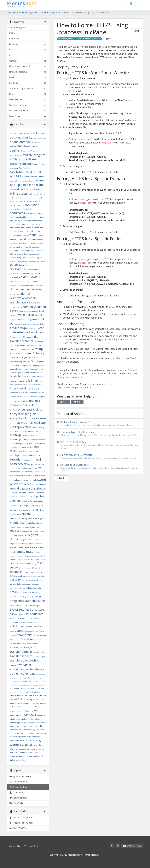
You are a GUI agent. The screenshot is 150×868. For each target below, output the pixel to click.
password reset (20, 484)
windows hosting (28, 719)
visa (12, 699)
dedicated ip (18, 269)
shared (25, 592)
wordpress (24, 723)
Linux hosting (86, 370)
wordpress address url (19, 726)
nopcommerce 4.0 (17, 468)
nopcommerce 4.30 (33, 468)
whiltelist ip (28, 711)
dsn (40, 311)
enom (36, 328)
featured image (16, 337)
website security (39, 703)
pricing (33, 509)
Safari (12, 576)
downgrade (33, 311)
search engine (39, 576)
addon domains (21, 142)
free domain (15, 349)
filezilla (17, 345)
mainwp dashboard (29, 435)
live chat (36, 419)
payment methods (39, 484)
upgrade (41, 688)
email (20, 315)
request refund (33, 559)
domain (35, 281)
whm (37, 710)
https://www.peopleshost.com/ (74, 388)
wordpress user (16, 756)
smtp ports (14, 606)
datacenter (29, 265)
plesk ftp (29, 501)
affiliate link (24, 151)
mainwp (15, 435)
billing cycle (35, 194)
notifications (15, 472)
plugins (36, 501)
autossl (30, 181)
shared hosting (34, 592)
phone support (26, 497)
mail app (40, 423)
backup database (22, 185)
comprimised (37, 221)
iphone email (19, 405)
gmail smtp (19, 365)
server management (34, 584)
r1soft (14, 523)
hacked (40, 372)
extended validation (30, 332)
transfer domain (21, 652)
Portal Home (13, 13)
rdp (41, 523)
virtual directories (25, 695)
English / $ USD (132, 846)
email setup (18, 328)
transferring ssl (39, 656)
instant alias (24, 397)
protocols (33, 518)
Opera (43, 472)
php (35, 496)
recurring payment (33, 527)
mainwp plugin (20, 439)
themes (13, 644)
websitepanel (29, 707)
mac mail (27, 423)
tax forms (40, 631)
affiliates (27, 164)
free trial (31, 349)
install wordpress (22, 388)
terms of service (21, 639)
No (77, 402)
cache (20, 201)
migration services (26, 447)
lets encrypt (29, 409)
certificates (17, 213)
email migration (29, 319)
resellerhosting (30, 563)
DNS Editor (14, 282)
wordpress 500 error (37, 723)
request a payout (24, 556)
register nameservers (30, 540)
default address (33, 269)
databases (17, 265)
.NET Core (22, 133)
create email (15, 247)
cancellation (31, 205)
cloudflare (23, 217)
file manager (28, 337)
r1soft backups (29, 523)
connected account (18, 224)
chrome (39, 213)
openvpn (36, 472)
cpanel (33, 235)
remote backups (35, 544)
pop (19, 505)
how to (26, 377)
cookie (38, 231)
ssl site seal (18, 618)
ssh (12, 614)
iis (29, 380)
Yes (64, 402)
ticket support (33, 644)
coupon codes (22, 235)
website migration (25, 703)
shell (39, 596)
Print (135, 31)
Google (35, 365)
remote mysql (25, 552)
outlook (33, 475)
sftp (20, 592)
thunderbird (22, 644)
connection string (33, 224)
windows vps (15, 723)
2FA (35, 133)
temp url (13, 635)
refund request (21, 535)
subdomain (18, 626)
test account (37, 640)
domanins (24, 311)
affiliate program (34, 155)
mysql (37, 459)
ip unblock (33, 401)
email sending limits (36, 324)
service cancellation (25, 588)
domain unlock (16, 307)
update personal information (25, 688)
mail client (14, 431)
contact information (18, 231)
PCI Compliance (20, 493)
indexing (26, 385)
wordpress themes (18, 752)
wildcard (19, 715)
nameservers (19, 464)
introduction (35, 397)
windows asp (15, 719)
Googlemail (19, 372)
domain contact (16, 286)
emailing (30, 328)
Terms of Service (33, 846)
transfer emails (39, 652)
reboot (13, 527)
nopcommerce (36, 464)
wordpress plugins (22, 745)
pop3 (26, 505)
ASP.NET (16, 176)
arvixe (35, 172)
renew (37, 552)
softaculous (27, 605)
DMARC (33, 277)
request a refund (38, 556)
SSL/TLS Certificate (34, 619)
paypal (14, 488)
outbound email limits (19, 476)
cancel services (16, 205)
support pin (31, 631)
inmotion (41, 385)
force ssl (41, 345)
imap (34, 380)
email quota (23, 324)
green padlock (30, 372)
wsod (41, 756)
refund (36, 531)
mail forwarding (25, 431)
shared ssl (31, 597)
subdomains (31, 627)
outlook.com (19, 480)
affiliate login (35, 151)
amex (36, 164)
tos (17, 648)
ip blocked (21, 401)
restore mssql (29, 572)
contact (64, 352)
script (30, 576)
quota (42, 519)
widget (13, 715)
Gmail (35, 361)
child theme (30, 213)
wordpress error (17, 730)
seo (23, 584)
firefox (28, 345)
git (29, 362)
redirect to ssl (27, 531)
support (20, 631)
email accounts (16, 319)
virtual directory (40, 695)
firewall (34, 345)
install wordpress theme (34, 393)
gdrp (26, 358)
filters (23, 345)
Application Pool (21, 172)
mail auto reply (38, 427)
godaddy (28, 365)
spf (32, 610)
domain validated (34, 307)
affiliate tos (18, 159)
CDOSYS (29, 209)
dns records (24, 282)
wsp (13, 760)
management (21, 444)
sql (36, 610)
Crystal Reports (37, 250)
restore (27, 568)
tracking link (27, 647)
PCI (11, 493)
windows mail (41, 719)
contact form (15, 228)
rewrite (38, 572)
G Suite (37, 353)
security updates (28, 580)
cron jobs (27, 250)
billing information (24, 198)
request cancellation (18, 559)
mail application (21, 427)
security (15, 580)
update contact (26, 681)
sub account (24, 623)
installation (14, 397)
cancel (26, 201)
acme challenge (39, 138)
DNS (42, 277)
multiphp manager (23, 455)
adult (34, 142)
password (39, 480)
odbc (22, 472)
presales (25, 510)
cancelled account (17, 209)
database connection (37, 261)
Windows (30, 715)
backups (25, 189)
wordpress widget (31, 756)
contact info (38, 228)
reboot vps (20, 527)
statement (14, 623)
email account (33, 315)
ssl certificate (34, 614)
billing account (20, 194)
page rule (28, 480)
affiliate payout (16, 155)
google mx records (29, 369)
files (12, 345)
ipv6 (30, 405)
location (43, 419)
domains (15, 311)
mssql (14, 451)
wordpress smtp (23, 749)
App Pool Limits (25, 168)
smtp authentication (31, 601)
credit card (25, 247)
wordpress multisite (23, 737)
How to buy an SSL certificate (98, 456)
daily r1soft (22, 257)
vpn (15, 699)
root (43, 572)
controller (30, 231)
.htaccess (14, 133)
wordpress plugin (31, 740)
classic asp (14, 217)
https (12, 381)
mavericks (41, 444)
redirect (15, 531)
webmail (13, 703)
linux (28, 418)
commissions (38, 217)
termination (42, 635)
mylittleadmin (27, 460)
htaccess (32, 377)
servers (13, 588)
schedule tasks (21, 576)
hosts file (16, 376)
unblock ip (34, 674)
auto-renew (39, 176)
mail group (37, 431)
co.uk (30, 217)
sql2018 (41, 610)
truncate (13, 665)
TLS (40, 644)
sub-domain (34, 623)
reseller (43, 559)
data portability (33, 257)
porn (41, 506)
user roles (24, 692)
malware (34, 440)
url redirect (15, 692)
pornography (15, 510)
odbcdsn (28, 472)
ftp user (27, 353)
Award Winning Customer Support (118, 370)
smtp (13, 601)
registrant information (19, 544)
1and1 (30, 133)
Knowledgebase (30, 13)
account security (21, 137)
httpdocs (40, 377)
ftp (37, 349)
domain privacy (36, 290)
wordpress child (35, 726)
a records (42, 133)
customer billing (20, 254)
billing (36, 189)
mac (17, 423)
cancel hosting (35, 201)
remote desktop (16, 548)
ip (42, 396)
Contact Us (15, 846)
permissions (31, 493)
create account (25, 243)
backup (39, 180)
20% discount (99, 374)
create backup (37, 243)
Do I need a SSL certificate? (98, 424)
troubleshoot (32, 660)
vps (20, 699)
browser (35, 198)
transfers (16, 660)
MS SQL (37, 447)
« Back (61, 478)
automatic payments (18, 181)
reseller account (17, 563)
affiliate (22, 146)
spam (40, 605)
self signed (40, 580)
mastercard (31, 444)
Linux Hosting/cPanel (51, 13)
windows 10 (41, 715)
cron (21, 250)
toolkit (12, 648)
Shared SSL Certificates (98, 445)
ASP (41, 172)
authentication (28, 176)
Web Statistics (39, 699)
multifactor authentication (29, 451)
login (12, 423)
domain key (38, 286)
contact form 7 (27, 228)
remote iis (30, 547)
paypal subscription (33, 488)
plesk (23, 501)
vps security (27, 699)
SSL (24, 614)
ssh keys (19, 614)
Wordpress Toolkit (32, 752)
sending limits (16, 584)
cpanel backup (27, 239)
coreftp (13, 235)
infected (33, 385)
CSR (12, 254)
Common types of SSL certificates (98, 433)
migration (14, 447)
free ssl (24, 349)
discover (34, 273)
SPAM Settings (20, 610)
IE (26, 381)
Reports (13, 556)
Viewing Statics (34, 692)
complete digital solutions (20, 221)
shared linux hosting (18, 597)
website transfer (17, 707)
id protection (20, 381)
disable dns (26, 273)
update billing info (23, 678)
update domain (26, 685)
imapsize (18, 385)
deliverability (15, 273)
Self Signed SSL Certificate (98, 468)
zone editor (21, 760)
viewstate (14, 695)
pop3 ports (34, 506)
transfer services (21, 656)
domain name (19, 289)
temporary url (27, 635)
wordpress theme (37, 749)
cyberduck (32, 254)
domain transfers (31, 303)
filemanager (39, 341)
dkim (24, 277)
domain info (28, 286)
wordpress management (26, 733)
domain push (15, 294)
